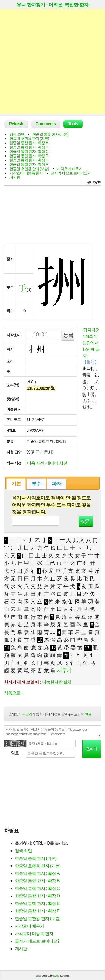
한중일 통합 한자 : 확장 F (29, 164)
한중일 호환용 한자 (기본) (29, 139)
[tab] (16, 484)
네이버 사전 (56, 463)
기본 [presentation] (16, 484)
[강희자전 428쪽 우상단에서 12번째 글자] (91, 343)
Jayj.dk (56, 976)
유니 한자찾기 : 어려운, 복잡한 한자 (52, 5)
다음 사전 (35, 463)
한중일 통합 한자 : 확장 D (29, 156)
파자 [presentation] (56, 484)
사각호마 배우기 (70, 169)
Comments (46, 124)
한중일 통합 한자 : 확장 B (29, 147)
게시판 (15, 177)
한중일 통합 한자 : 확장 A (29, 143)
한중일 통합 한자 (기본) (50, 134)
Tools (73, 124)
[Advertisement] (52, 61)
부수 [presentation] (36, 484)
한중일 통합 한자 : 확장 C (29, 151)
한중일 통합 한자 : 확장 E (29, 160)
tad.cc (38, 976)
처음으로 (14, 693)
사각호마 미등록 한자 (26, 173)
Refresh (16, 124)
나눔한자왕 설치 (57, 682)
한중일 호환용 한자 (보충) (29, 169)
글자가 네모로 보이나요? (70, 173)
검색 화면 (17, 134)
